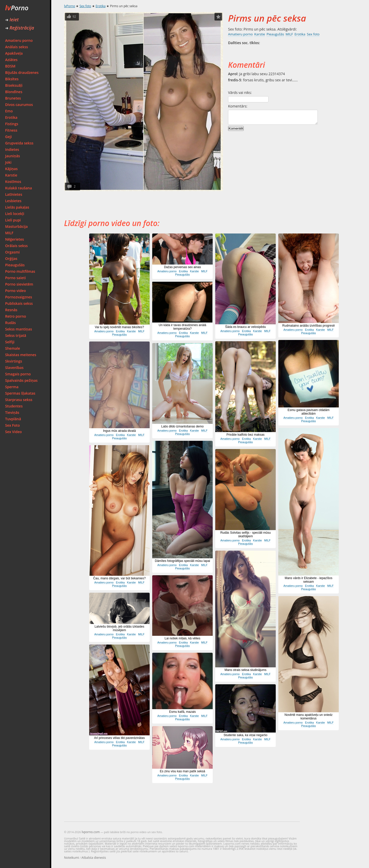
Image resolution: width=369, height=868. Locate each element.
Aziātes (11, 60)
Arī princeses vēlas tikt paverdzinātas (119, 738)
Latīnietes (14, 194)
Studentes (14, 406)
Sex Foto (12, 425)
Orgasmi (12, 252)
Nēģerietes (14, 239)
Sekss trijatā (16, 335)
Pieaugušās (15, 265)
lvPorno (70, 6)
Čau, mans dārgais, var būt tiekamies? (120, 578)
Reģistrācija (20, 28)
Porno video (16, 291)
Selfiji (10, 342)
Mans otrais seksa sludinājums (245, 670)
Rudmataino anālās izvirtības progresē (309, 326)
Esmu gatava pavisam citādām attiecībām (308, 412)
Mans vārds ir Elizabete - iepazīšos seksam (309, 580)
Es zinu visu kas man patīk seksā (183, 771)
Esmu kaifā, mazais (182, 712)
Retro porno (16, 316)
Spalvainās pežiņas (21, 380)
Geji (8, 137)
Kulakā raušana (19, 188)
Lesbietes (13, 201)
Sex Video (13, 432)
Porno (17, 8)
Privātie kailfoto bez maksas (246, 435)
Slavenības (14, 368)
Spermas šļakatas (20, 393)
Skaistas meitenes (21, 355)
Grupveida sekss (19, 143)
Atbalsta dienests (94, 858)
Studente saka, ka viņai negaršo (246, 735)
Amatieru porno (19, 40)
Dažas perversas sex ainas (182, 267)
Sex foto (85, 6)
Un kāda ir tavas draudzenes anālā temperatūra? (182, 327)
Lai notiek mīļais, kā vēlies (182, 638)
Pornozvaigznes (19, 297)
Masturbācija (16, 226)
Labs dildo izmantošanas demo (182, 426)
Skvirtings (14, 361)
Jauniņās (13, 156)
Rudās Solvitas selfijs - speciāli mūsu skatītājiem (246, 534)
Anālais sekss (17, 47)
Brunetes (13, 98)
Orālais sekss (16, 246)
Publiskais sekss (19, 303)
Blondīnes (14, 92)
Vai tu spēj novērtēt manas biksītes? (119, 327)
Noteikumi (71, 858)
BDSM (10, 66)
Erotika (11, 117)
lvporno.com (91, 832)
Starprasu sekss (19, 400)
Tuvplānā (13, 419)
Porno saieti (16, 278)
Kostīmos (13, 182)
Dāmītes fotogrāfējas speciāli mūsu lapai (182, 561)
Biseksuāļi (14, 85)
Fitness (11, 130)
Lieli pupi (13, 220)
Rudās (11, 323)
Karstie (11, 175)
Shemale (13, 348)
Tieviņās (12, 412)
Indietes (12, 149)
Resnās (11, 310)
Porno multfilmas (20, 271)
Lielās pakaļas (17, 207)
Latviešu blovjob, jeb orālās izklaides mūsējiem (119, 628)
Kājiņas (11, 169)
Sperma (12, 387)
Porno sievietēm (19, 284)
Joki (8, 162)
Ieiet (12, 19)
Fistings (12, 124)
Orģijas (11, 259)
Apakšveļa (14, 53)
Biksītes (12, 79)
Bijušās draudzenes (22, 72)
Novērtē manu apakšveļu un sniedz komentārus (308, 717)
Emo (9, 111)
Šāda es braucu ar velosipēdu (246, 327)
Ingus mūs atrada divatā (119, 431)
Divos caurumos (19, 105)
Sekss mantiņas (19, 329)
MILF (9, 233)
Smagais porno (18, 374)
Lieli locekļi (15, 214)
